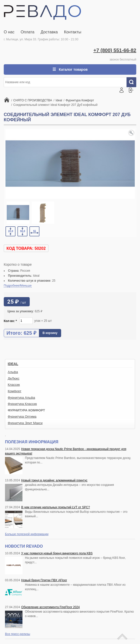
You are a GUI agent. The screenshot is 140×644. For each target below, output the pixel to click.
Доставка (49, 32)
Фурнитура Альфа (21, 398)
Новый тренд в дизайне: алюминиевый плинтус (54, 480)
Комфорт (15, 391)
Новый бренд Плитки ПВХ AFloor (44, 580)
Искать (133, 82)
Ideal (13, 364)
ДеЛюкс (14, 378)
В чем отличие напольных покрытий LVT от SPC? (56, 507)
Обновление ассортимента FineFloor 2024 (50, 607)
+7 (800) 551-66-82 (115, 50)
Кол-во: (10, 321)
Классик (14, 385)
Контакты (72, 32)
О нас (9, 32)
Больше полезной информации (27, 534)
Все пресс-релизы (18, 634)
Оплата (28, 32)
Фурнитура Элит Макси (25, 423)
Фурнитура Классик (22, 404)
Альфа (13, 372)
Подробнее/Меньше (18, 286)
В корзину (50, 333)
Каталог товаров (73, 69)
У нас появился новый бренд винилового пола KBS (57, 553)
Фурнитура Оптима (22, 417)
